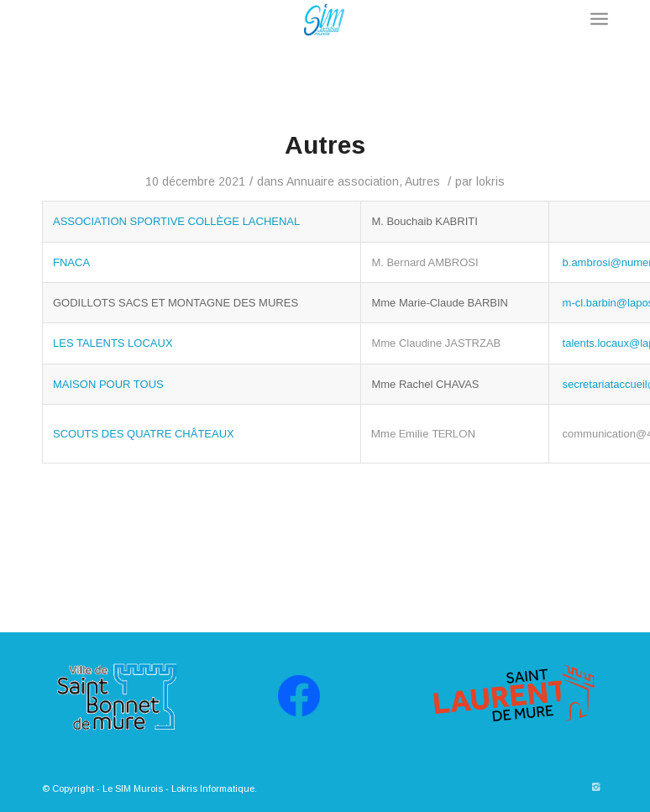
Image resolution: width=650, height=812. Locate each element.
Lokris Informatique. (214, 788)
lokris (490, 181)
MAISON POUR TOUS (108, 384)
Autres (325, 145)
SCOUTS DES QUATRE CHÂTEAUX (144, 434)
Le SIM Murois (133, 788)
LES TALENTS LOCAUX (113, 343)
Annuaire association (343, 181)
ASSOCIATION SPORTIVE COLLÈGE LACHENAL (176, 221)
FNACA (71, 262)
